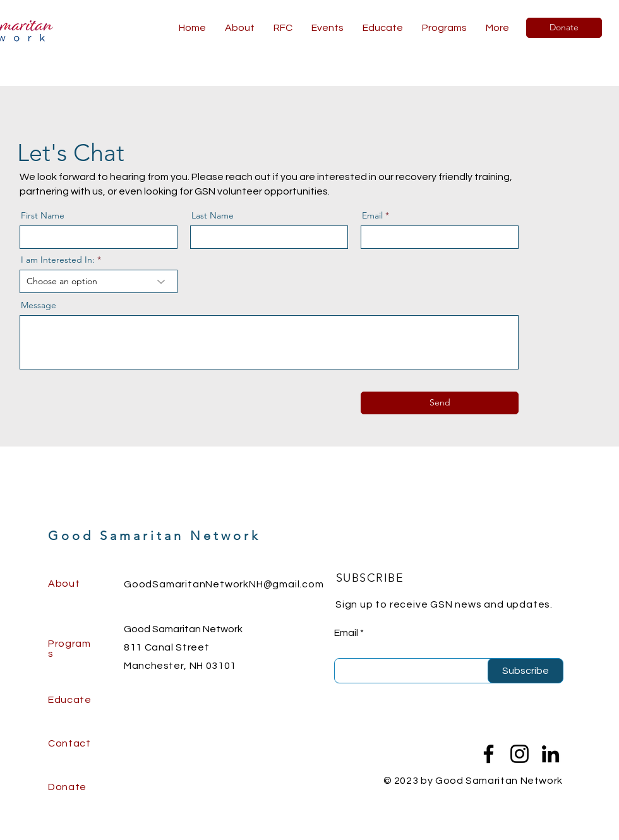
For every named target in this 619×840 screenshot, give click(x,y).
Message (39, 305)
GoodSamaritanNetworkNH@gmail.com (224, 584)
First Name (43, 215)
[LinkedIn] (550, 754)
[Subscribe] (526, 671)
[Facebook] (489, 754)
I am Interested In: (58, 260)
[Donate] (564, 28)
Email (372, 215)
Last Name (213, 215)
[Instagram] (520, 754)
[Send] (440, 403)
